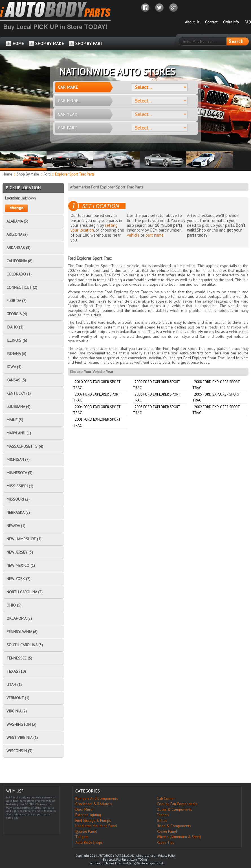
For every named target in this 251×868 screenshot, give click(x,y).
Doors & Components (174, 810)
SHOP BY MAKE (50, 44)
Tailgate (82, 837)
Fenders (163, 815)
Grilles (162, 821)
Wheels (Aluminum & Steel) (179, 837)
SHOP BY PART (89, 44)
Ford (47, 174)
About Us (192, 22)
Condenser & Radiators (94, 804)
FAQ (248, 22)
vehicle (133, 235)
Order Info (231, 22)
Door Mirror (84, 810)
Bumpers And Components (97, 799)
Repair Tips (166, 843)
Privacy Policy (167, 856)
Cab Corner (166, 799)
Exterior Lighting (88, 815)
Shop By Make (28, 174)
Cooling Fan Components (177, 804)
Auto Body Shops (89, 843)
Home (7, 174)
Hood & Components (174, 826)
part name (155, 235)
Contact (211, 22)
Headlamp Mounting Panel (96, 826)
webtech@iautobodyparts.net (143, 863)
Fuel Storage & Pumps (93, 821)
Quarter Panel (86, 832)
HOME (18, 44)
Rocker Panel (167, 832)
